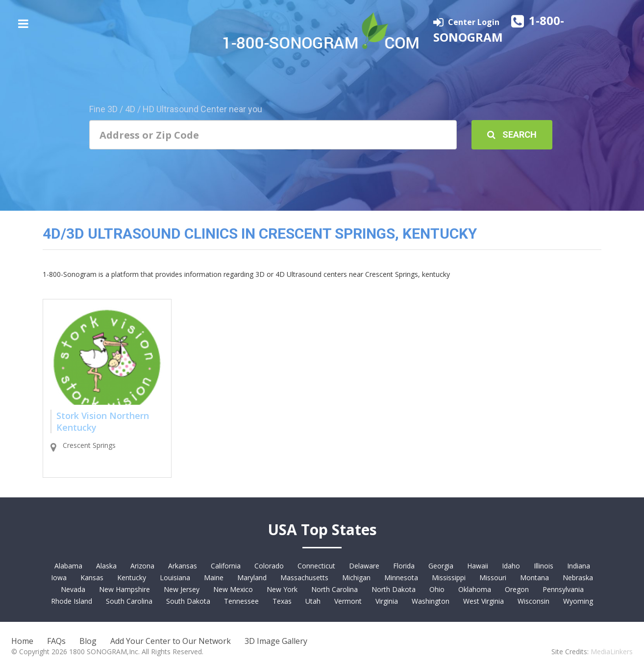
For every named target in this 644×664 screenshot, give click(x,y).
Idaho (511, 566)
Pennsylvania (563, 589)
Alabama (68, 566)
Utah (313, 601)
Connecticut (316, 566)
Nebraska (578, 578)
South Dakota (188, 601)
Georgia (441, 566)
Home (22, 641)
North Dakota (394, 589)
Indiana (579, 566)
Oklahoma (475, 589)
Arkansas (183, 566)
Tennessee (241, 601)
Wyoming (578, 601)
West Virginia (483, 601)
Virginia (387, 601)
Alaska (106, 566)
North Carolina (334, 589)
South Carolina (129, 601)
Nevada (73, 589)
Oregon (517, 589)
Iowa (59, 578)
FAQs (56, 641)
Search (512, 135)
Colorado (269, 566)
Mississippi (449, 578)
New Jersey (182, 589)
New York (282, 589)
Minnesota (401, 578)
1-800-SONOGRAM (499, 29)
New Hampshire (124, 589)
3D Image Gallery (276, 641)
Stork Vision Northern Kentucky (103, 421)
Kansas (92, 578)
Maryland (252, 578)
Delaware (364, 566)
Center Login (475, 22)
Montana (534, 578)
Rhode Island (72, 601)
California (226, 566)
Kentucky (132, 578)
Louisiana (175, 578)
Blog (88, 641)
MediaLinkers (612, 652)
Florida (404, 566)
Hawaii (478, 566)
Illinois (544, 566)
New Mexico (233, 589)
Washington (431, 601)
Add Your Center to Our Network (171, 641)
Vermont (348, 601)
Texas (282, 601)
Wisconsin (533, 601)
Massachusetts (304, 578)
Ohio (437, 589)
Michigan (356, 578)
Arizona (142, 566)
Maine (214, 578)
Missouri (493, 578)
